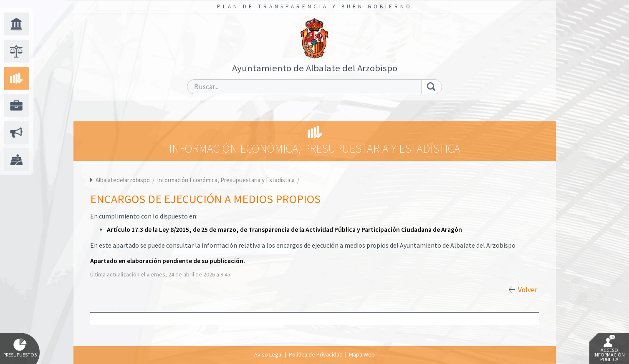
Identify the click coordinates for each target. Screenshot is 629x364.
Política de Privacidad (316, 354)
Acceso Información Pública (609, 349)
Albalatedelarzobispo (123, 180)
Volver (528, 290)
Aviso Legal (268, 354)
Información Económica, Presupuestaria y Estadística (226, 180)
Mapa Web (362, 354)
